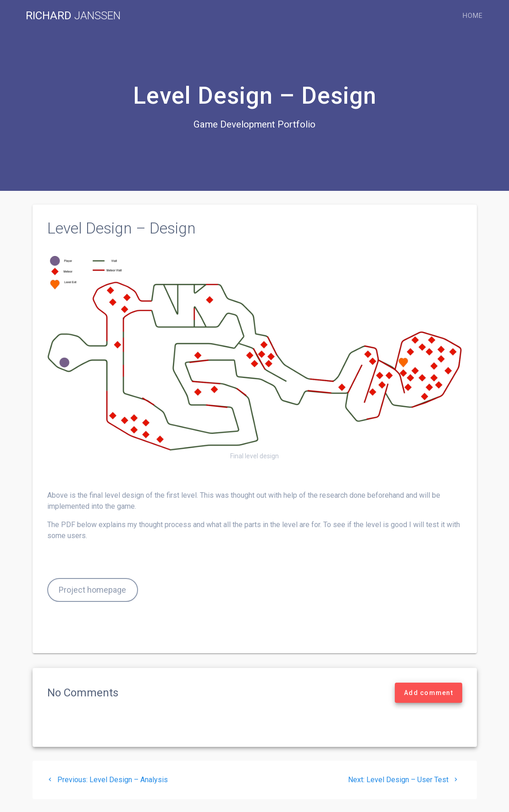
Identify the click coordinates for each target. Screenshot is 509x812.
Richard (73, 16)
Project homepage (92, 590)
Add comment (429, 693)
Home (473, 16)
